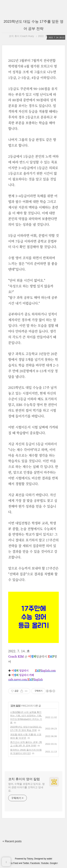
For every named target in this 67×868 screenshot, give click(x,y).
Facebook (35, 863)
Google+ (54, 863)
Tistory (30, 859)
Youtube (45, 863)
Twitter (26, 863)
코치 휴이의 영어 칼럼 (24, 779)
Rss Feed (13, 863)
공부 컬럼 (15, 706)
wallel (49, 859)
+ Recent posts (12, 841)
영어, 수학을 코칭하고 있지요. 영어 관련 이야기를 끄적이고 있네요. (26, 787)
